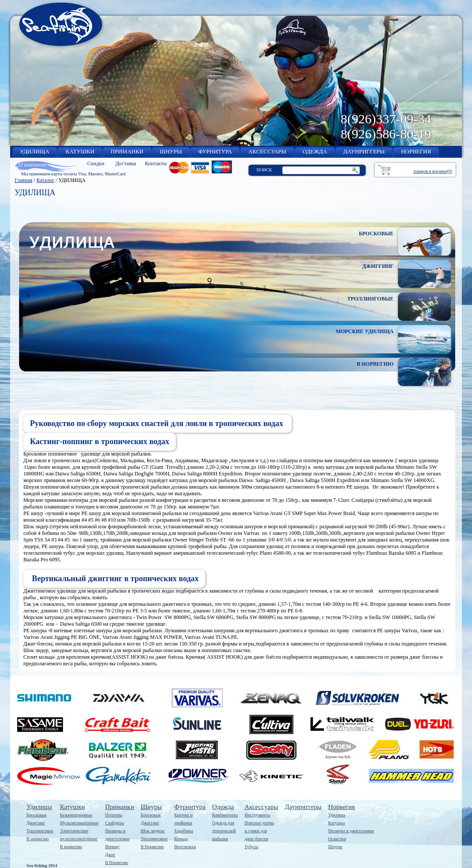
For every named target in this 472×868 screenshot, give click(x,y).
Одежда (223, 807)
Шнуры (151, 807)
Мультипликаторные (79, 823)
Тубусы (251, 847)
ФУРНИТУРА (215, 151)
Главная (23, 180)
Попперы (113, 815)
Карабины (184, 831)
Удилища (39, 807)
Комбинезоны (225, 815)
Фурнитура (190, 807)
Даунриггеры (303, 807)
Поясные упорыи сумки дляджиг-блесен (259, 831)
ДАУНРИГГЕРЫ (364, 151)
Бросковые (37, 815)
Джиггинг (36, 823)
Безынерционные (76, 815)
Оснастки (337, 839)
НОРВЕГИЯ (416, 151)
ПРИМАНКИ (127, 151)
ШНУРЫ (171, 151)
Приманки (119, 807)
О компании (32, 165)
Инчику (112, 847)
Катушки (72, 807)
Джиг (110, 855)
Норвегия (342, 807)
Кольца (181, 839)
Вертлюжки (185, 847)
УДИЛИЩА (35, 151)
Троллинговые (40, 831)
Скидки (96, 163)
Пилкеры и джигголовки (351, 831)
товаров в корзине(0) (433, 171)
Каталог (46, 180)
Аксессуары (261, 807)
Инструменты (257, 815)
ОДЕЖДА (315, 151)
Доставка (126, 163)
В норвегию (38, 839)
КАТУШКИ (80, 151)
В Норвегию (116, 862)
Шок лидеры (152, 831)
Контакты (156, 163)
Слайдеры (114, 823)
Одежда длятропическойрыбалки (224, 831)
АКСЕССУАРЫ (267, 151)
